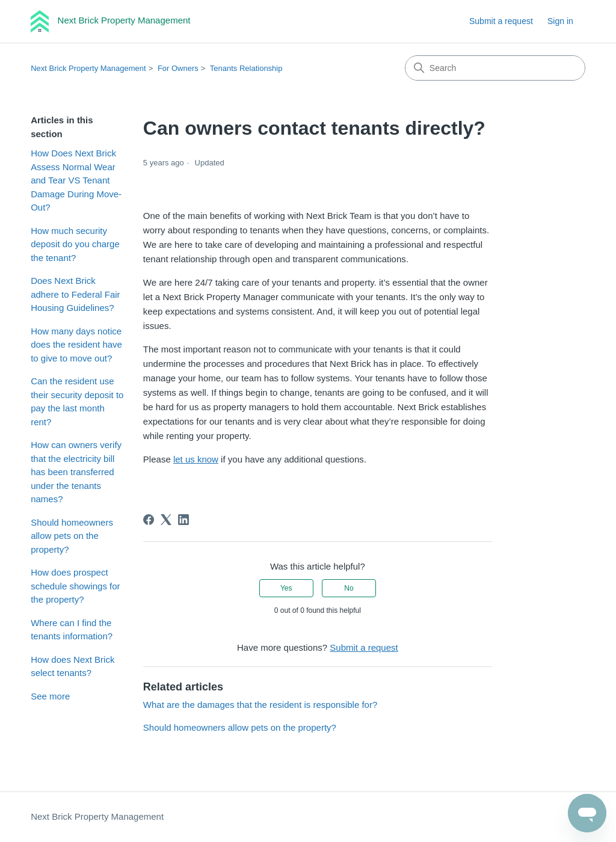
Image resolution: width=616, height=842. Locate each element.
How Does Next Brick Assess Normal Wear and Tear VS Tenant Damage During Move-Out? (76, 180)
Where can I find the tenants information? (72, 630)
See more (50, 696)
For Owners (178, 68)
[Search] (495, 68)
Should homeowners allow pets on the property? (72, 536)
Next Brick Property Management (88, 68)
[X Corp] (166, 520)
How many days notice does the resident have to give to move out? (76, 345)
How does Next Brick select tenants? (72, 666)
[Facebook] (149, 520)
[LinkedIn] (183, 520)
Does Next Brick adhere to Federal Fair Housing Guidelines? (75, 294)
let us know (196, 459)
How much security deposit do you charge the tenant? (75, 244)
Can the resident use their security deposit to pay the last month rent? (77, 401)
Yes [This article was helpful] (286, 588)
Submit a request (501, 21)
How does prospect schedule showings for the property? (75, 586)
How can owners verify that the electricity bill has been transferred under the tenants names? (76, 472)
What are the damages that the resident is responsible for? (260, 705)
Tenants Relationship (246, 68)
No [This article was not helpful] (349, 588)
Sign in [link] (560, 21)
